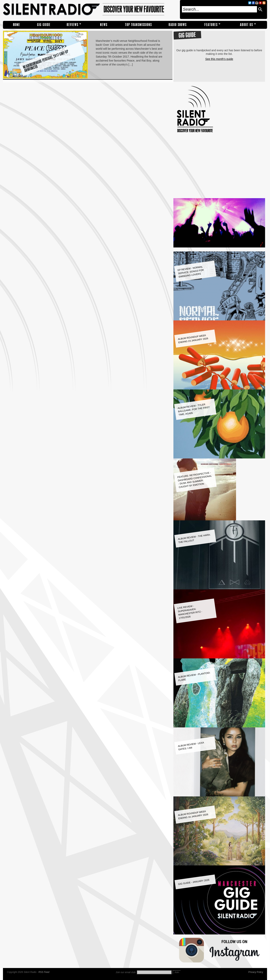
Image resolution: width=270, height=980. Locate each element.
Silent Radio (90, 9)
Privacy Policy (256, 972)
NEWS (104, 25)
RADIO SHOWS (178, 25)
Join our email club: (126, 972)
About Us (246, 25)
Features (211, 25)
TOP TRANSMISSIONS (138, 25)
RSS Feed (44, 972)
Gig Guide (44, 25)
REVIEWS (73, 25)
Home (17, 25)
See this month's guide (219, 59)
